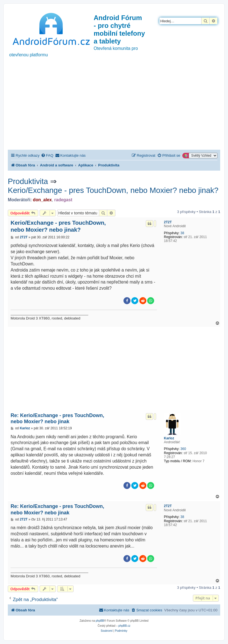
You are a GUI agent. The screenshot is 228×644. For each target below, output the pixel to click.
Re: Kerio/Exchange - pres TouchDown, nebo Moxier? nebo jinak (57, 419)
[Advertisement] (114, 108)
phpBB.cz (124, 626)
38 (182, 233)
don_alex (42, 200)
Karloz (169, 438)
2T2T (168, 222)
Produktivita (28, 181)
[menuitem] (47, 155)
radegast (63, 200)
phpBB (100, 621)
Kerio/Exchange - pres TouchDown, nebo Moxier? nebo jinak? (113, 190)
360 (183, 449)
